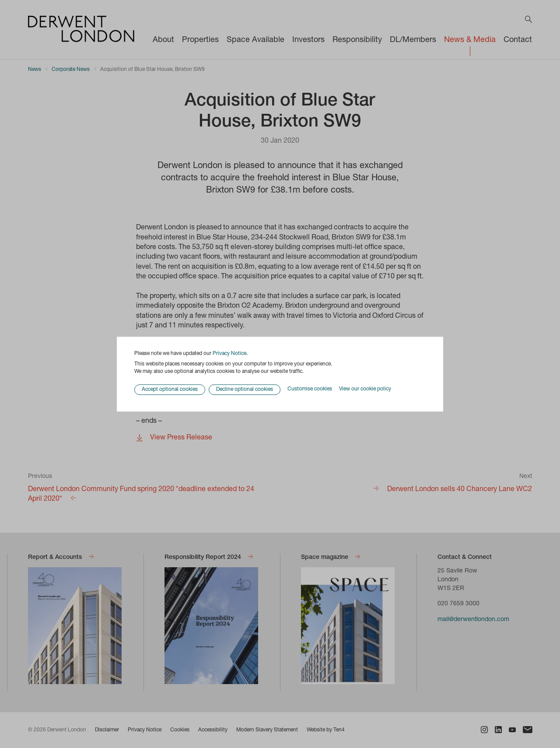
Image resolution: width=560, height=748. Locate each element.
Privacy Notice (229, 354)
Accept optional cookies (170, 390)
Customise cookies (310, 390)
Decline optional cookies (245, 390)
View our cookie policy (365, 390)
